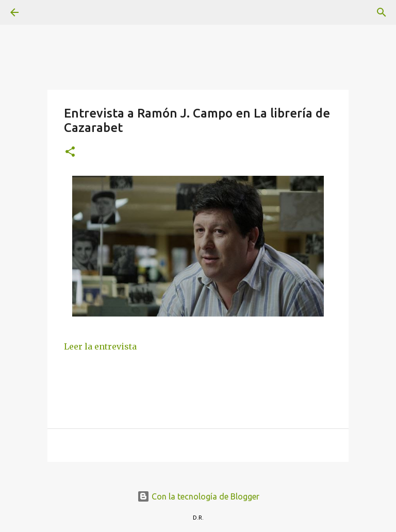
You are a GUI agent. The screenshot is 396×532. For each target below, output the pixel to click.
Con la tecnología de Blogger (198, 496)
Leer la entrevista (100, 346)
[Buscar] (43, 12)
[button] (70, 152)
